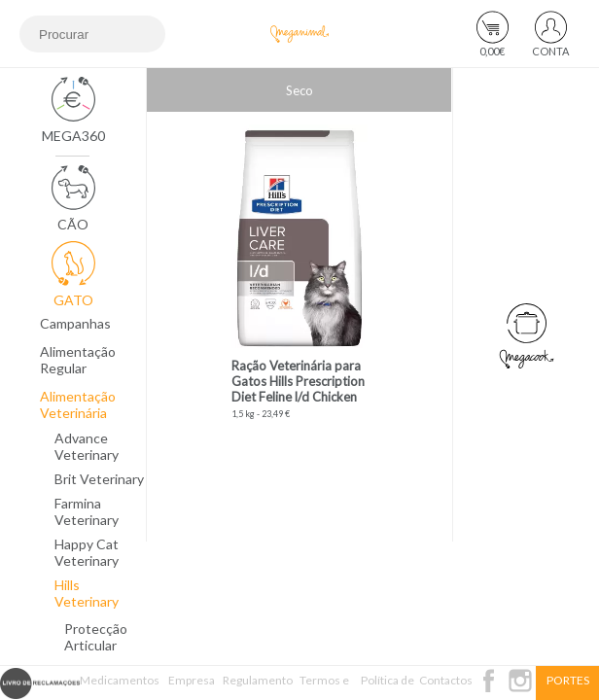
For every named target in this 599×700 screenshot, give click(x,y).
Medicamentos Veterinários (120, 686)
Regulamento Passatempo (258, 686)
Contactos (446, 680)
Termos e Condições (325, 686)
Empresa (192, 680)
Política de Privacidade (388, 686)
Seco (299, 90)
